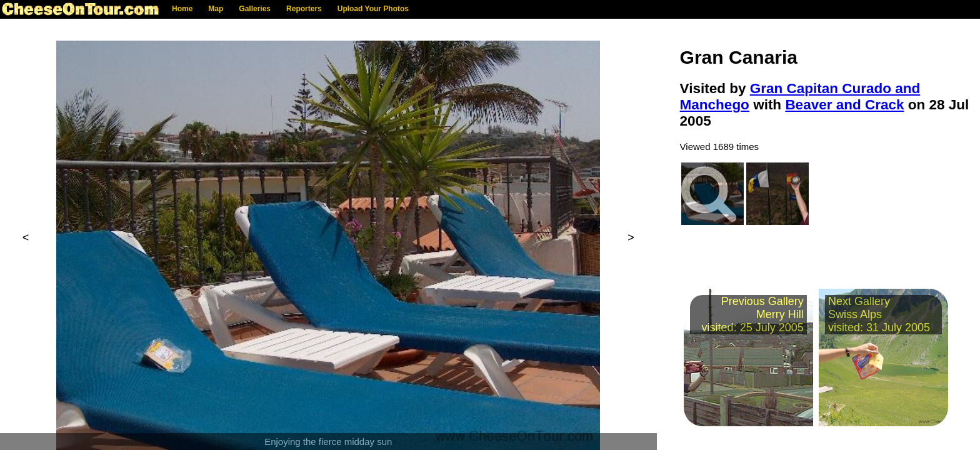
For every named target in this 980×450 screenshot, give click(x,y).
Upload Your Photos (373, 9)
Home (182, 9)
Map (216, 9)
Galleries (255, 9)
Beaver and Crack (844, 105)
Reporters (304, 9)
